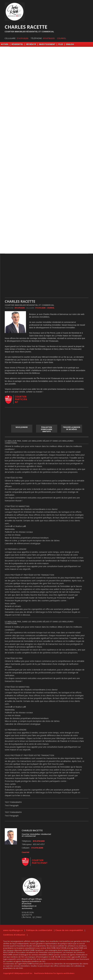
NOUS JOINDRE (22, 427)
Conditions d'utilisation (14, 935)
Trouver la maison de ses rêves (71, 428)
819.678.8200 (49, 38)
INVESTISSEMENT (47, 44)
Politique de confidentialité (39, 930)
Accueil (5, 44)
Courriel (62, 38)
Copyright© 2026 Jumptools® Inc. (18, 973)
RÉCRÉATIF (31, 44)
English (70, 44)
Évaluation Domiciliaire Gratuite (47, 429)
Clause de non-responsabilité (69, 930)
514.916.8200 (23, 38)
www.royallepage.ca (13, 930)
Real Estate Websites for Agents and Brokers (54, 973)
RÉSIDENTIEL (17, 44)
